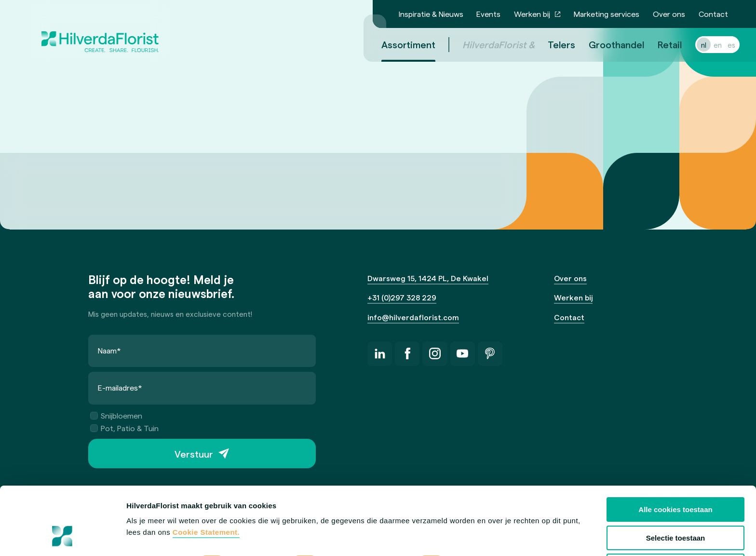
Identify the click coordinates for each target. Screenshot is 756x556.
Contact (713, 14)
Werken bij (532, 14)
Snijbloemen (116, 415)
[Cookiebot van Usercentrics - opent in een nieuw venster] (62, 537)
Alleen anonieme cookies (675, 506)
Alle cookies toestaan (675, 450)
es (720, 45)
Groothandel (605, 44)
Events (488, 14)
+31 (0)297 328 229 (402, 297)
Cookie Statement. (206, 472)
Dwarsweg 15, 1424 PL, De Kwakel (428, 278)
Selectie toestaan (676, 478)
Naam (109, 350)
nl (692, 45)
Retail (658, 44)
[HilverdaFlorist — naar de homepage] (100, 31)
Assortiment (397, 44)
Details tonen (149, 537)
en (706, 45)
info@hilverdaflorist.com (413, 317)
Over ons (669, 14)
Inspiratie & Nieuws (431, 14)
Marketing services (607, 14)
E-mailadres (120, 387)
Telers (550, 44)
